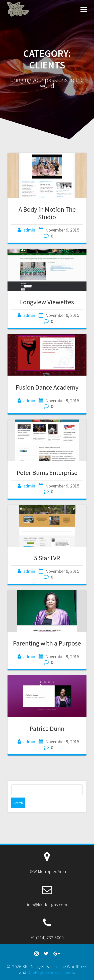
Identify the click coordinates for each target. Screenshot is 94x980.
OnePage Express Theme (51, 972)
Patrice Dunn (47, 728)
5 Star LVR (47, 558)
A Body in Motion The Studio (47, 213)
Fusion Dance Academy (47, 387)
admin (29, 230)
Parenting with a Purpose (47, 643)
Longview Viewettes (47, 302)
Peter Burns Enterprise (47, 473)
